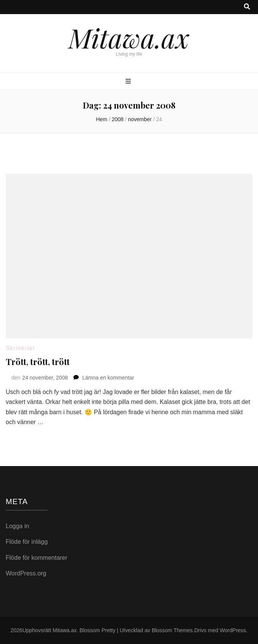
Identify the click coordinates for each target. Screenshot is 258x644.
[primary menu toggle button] (129, 82)
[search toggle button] (247, 7)
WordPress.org (26, 573)
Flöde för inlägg (27, 542)
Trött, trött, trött (38, 362)
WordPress (233, 630)
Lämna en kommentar (108, 378)
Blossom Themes (172, 630)
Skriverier (21, 348)
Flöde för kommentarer (37, 558)
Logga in (17, 526)
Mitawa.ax (129, 37)
